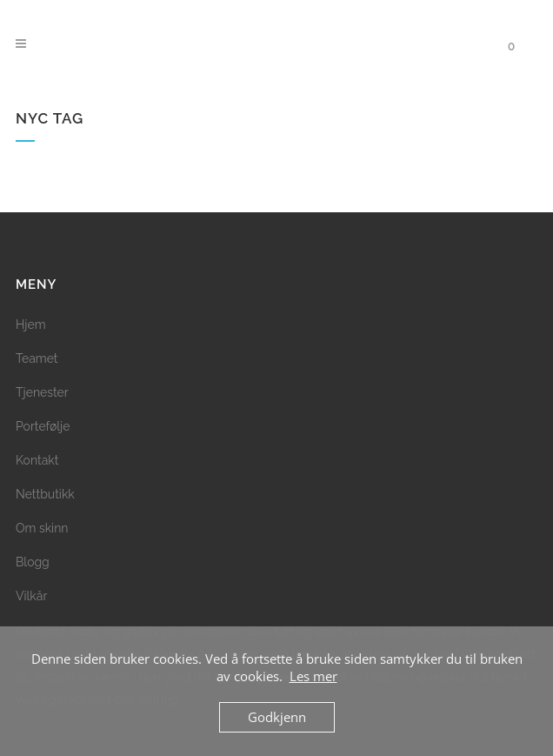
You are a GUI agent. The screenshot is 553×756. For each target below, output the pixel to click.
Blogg (33, 562)
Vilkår (31, 596)
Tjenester (42, 392)
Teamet (37, 358)
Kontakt (37, 460)
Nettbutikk (45, 494)
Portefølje (43, 426)
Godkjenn (277, 717)
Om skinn (42, 528)
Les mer (313, 676)
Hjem (31, 324)
